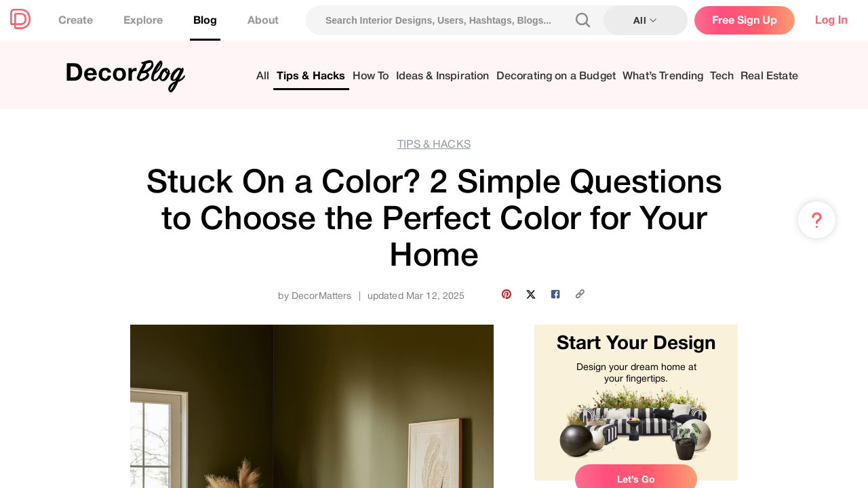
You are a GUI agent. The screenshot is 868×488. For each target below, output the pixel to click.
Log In (831, 20)
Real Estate (769, 76)
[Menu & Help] (817, 220)
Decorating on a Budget (556, 76)
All (263, 76)
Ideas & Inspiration (443, 76)
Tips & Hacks (311, 76)
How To (371, 76)
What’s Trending (663, 76)
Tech (722, 76)
